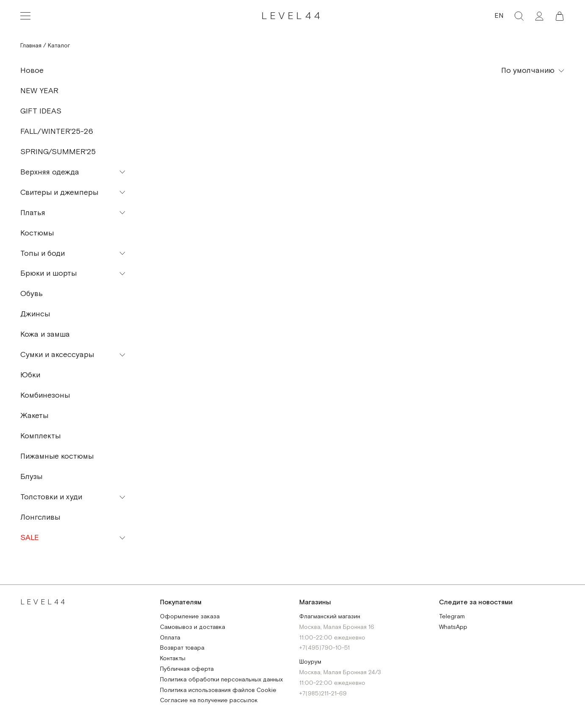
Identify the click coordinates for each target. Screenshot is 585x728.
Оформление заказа (190, 617)
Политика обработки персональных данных (221, 680)
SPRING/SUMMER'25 (58, 152)
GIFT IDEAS (41, 111)
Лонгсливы (40, 517)
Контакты (173, 659)
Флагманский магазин (330, 617)
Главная (31, 46)
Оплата (170, 638)
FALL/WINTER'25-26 (57, 131)
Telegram (452, 617)
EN (499, 16)
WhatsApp (453, 627)
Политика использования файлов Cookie (218, 691)
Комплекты (40, 436)
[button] (560, 16)
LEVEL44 (292, 16)
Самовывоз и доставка (193, 627)
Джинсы (35, 314)
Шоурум (310, 662)
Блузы (31, 477)
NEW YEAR (39, 91)
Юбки (30, 375)
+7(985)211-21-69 (323, 694)
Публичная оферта (187, 669)
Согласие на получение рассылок (209, 701)
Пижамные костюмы (57, 456)
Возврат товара (182, 648)
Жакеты (34, 416)
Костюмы (37, 233)
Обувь (32, 294)
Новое (32, 71)
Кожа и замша (45, 334)
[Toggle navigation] (25, 16)
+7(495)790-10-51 (324, 648)
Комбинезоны (45, 395)
